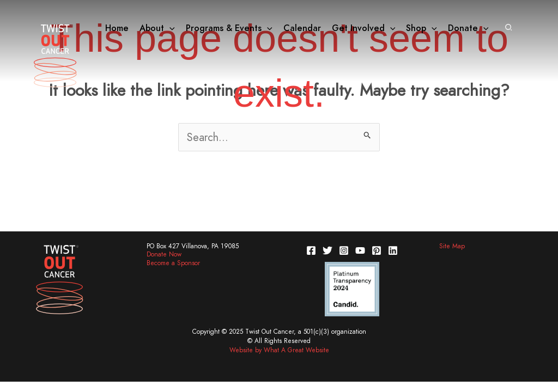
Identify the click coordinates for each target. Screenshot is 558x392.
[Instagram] (344, 250)
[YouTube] (360, 250)
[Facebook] (311, 250)
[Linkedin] (393, 250)
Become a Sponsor (173, 263)
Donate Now (164, 254)
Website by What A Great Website (279, 350)
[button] (509, 28)
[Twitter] (327, 250)
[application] (169, 28)
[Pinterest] (377, 250)
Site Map (452, 246)
